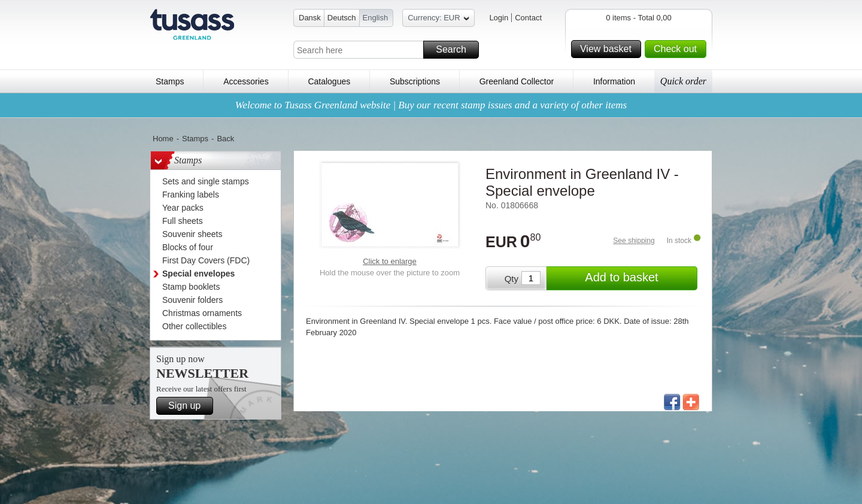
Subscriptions (415, 81)
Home (163, 139)
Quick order (683, 81)
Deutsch (342, 18)
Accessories (246, 81)
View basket (609, 49)
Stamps (170, 81)
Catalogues (329, 81)
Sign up (189, 406)
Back (225, 139)
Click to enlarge (390, 261)
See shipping (634, 241)
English (376, 18)
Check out (678, 49)
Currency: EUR (438, 19)
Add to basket (639, 278)
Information (614, 81)
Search (456, 50)
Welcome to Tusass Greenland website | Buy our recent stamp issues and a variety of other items (431, 105)
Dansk (310, 18)
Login (499, 18)
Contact (528, 18)
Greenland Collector (517, 81)
